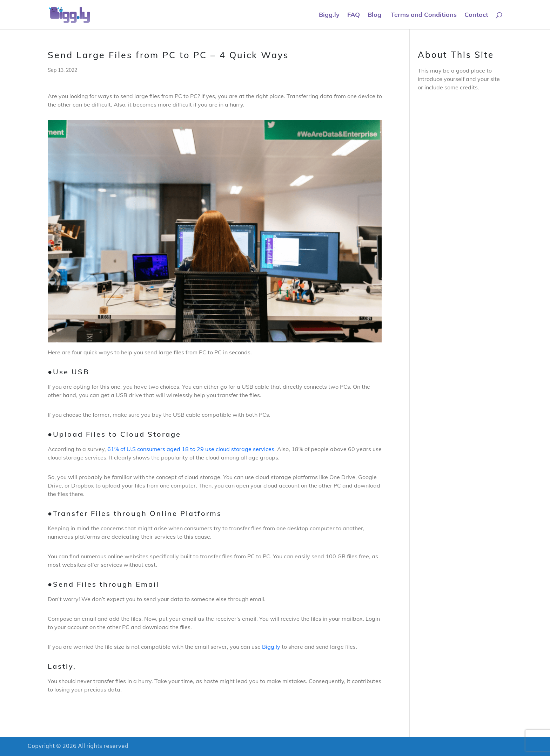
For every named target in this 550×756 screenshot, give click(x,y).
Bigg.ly (329, 15)
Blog (374, 15)
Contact (476, 15)
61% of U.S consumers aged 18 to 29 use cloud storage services (191, 449)
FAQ (354, 15)
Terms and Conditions (423, 15)
